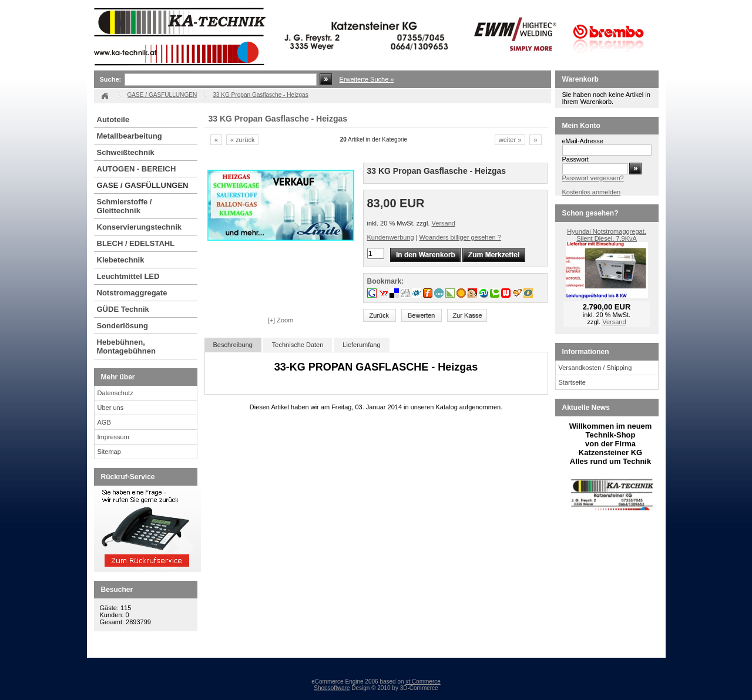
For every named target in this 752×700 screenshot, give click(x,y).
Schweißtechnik (126, 152)
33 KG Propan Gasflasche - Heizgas (260, 95)
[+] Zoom (281, 320)
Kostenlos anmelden (592, 192)
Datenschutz (115, 393)
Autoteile (113, 120)
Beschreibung (233, 345)
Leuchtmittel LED (128, 276)
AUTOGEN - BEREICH (137, 169)
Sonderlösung (122, 326)
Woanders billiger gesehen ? (460, 237)
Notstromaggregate (132, 293)
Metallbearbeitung (130, 136)
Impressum (113, 437)
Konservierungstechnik (140, 227)
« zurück (243, 140)
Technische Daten (298, 345)
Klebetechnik (121, 260)
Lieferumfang (361, 345)
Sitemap (109, 452)
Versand (444, 223)
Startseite (572, 382)
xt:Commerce (423, 682)
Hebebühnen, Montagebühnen (126, 346)
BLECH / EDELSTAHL (136, 243)
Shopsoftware (332, 688)
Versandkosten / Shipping (595, 368)
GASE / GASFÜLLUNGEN (143, 185)
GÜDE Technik (123, 309)
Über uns (111, 408)
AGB (104, 422)
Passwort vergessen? (593, 178)
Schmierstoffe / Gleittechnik (125, 206)
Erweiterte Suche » (367, 79)
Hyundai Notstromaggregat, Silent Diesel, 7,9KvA (607, 235)
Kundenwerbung (391, 237)
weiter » (510, 140)
